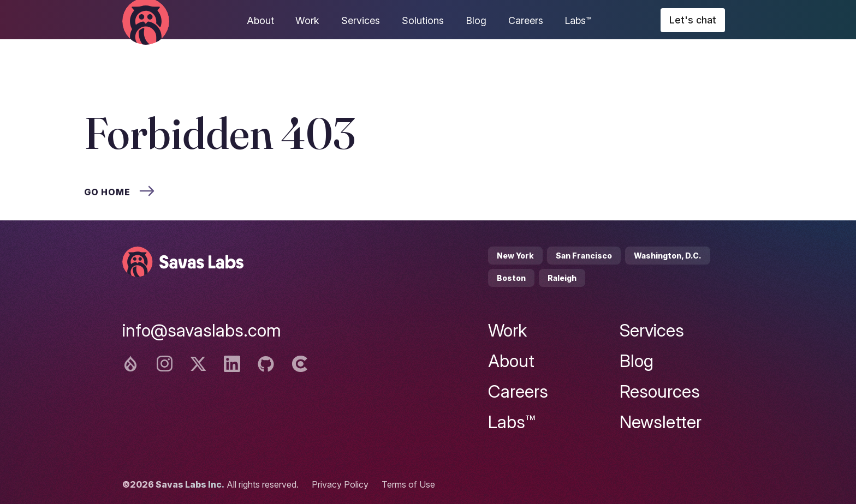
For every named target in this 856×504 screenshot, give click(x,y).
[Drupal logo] (130, 364)
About (260, 20)
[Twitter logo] (198, 364)
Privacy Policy (340, 484)
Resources (660, 391)
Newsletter (661, 422)
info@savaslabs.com (202, 330)
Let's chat (693, 20)
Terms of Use (408, 484)
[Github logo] (266, 364)
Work (307, 20)
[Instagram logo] (164, 364)
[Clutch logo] (300, 364)
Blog (476, 20)
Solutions (423, 20)
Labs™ (578, 20)
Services (361, 20)
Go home (119, 192)
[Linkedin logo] (232, 364)
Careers (526, 20)
